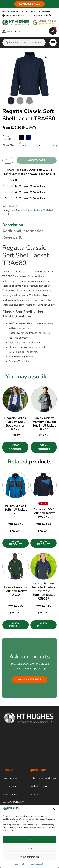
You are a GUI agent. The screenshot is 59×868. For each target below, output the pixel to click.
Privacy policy (10, 786)
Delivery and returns (14, 802)
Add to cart (37, 160)
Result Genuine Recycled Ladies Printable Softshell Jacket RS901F (44, 591)
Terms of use (10, 778)
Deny (30, 848)
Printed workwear (40, 786)
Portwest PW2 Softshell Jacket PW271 (44, 513)
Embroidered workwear (43, 778)
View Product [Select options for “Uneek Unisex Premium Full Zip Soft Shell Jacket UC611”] (44, 447)
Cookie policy (10, 794)
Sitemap (34, 794)
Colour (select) (7, 138)
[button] (54, 809)
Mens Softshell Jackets (29, 210)
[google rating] (45, 23)
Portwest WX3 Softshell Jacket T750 (15, 509)
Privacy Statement (35, 864)
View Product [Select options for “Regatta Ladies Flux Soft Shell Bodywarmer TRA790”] (15, 447)
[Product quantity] (8, 160)
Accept (29, 839)
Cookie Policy (20, 864)
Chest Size (8, 145)
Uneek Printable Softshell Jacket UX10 (16, 591)
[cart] (53, 31)
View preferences (30, 857)
